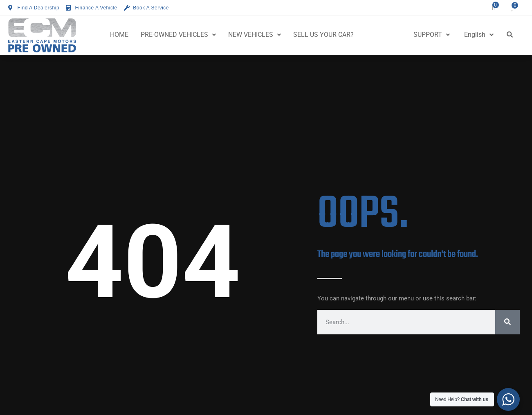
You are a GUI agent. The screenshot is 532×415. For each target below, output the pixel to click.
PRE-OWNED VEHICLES (178, 35)
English (479, 35)
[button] (510, 35)
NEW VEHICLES (255, 35)
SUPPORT (432, 35)
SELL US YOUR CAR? (323, 35)
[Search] (507, 322)
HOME (119, 35)
